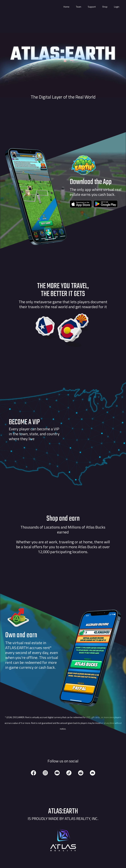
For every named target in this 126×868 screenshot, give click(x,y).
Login (117, 7)
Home (66, 7)
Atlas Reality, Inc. (81, 818)
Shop (105, 7)
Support (92, 7)
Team (79, 7)
